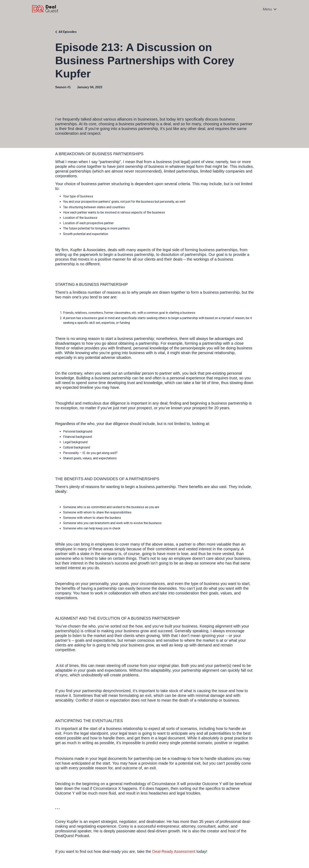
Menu (270, 9)
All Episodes (68, 32)
